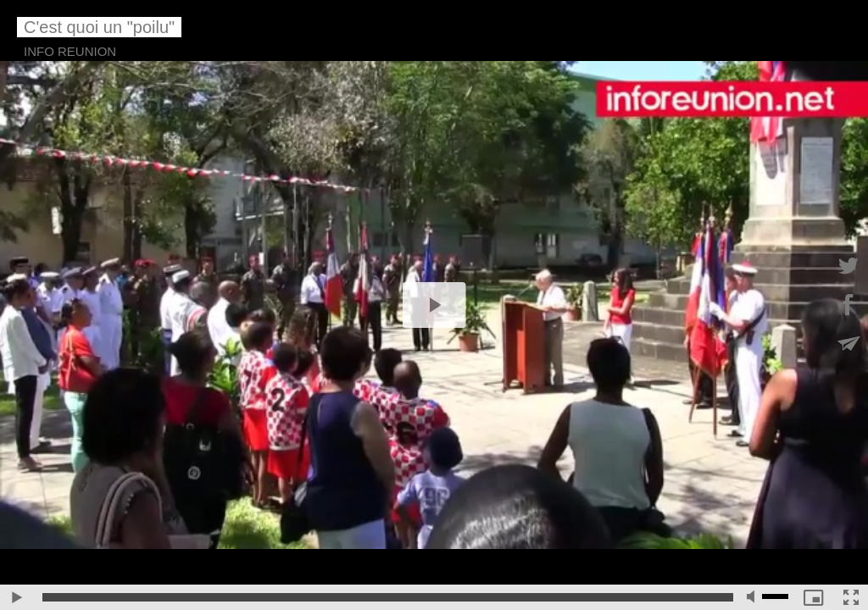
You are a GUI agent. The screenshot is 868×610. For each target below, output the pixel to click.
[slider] (388, 597)
